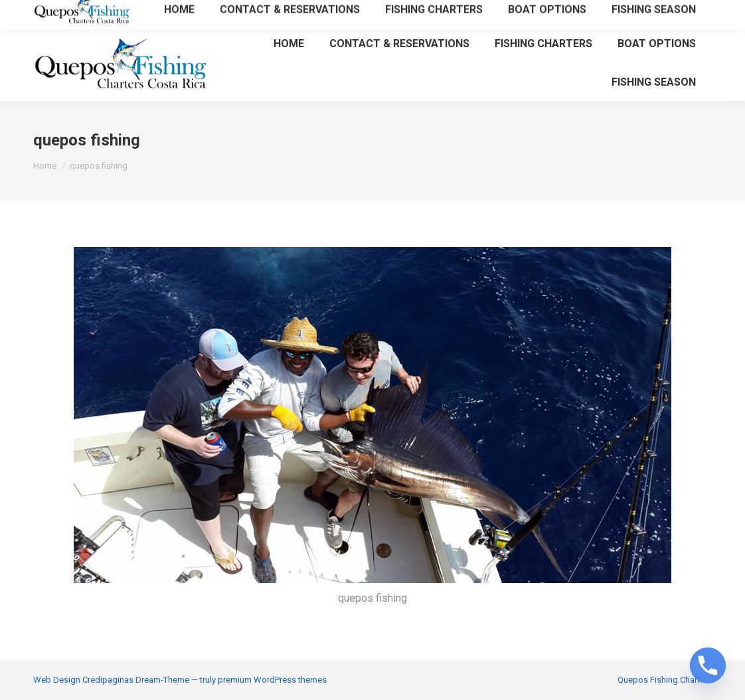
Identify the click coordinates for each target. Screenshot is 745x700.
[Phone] (708, 665)
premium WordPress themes (272, 680)
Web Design (57, 680)
